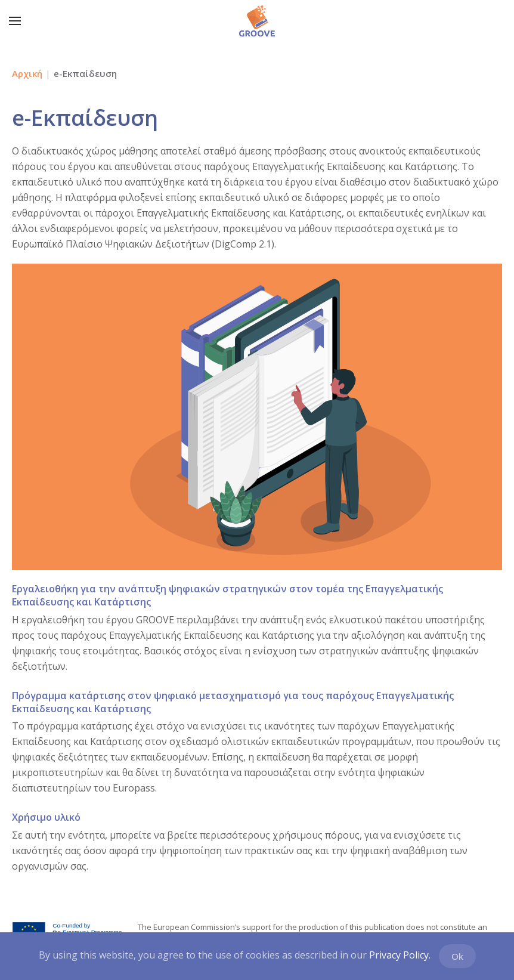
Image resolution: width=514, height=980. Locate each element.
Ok (457, 956)
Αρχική (27, 73)
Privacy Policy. (400, 955)
